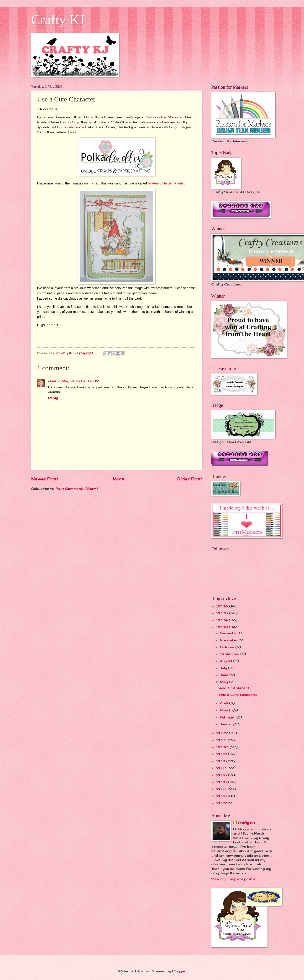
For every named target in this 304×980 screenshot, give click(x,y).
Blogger (179, 971)
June (225, 675)
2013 (222, 796)
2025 (223, 613)
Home (117, 479)
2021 (222, 740)
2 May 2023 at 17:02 (78, 381)
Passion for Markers (164, 117)
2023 (223, 627)
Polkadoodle (74, 127)
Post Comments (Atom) (77, 489)
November (229, 640)
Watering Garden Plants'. (167, 183)
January (227, 724)
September (230, 654)
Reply (53, 398)
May (224, 682)
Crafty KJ (58, 20)
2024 (223, 620)
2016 (222, 775)
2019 (222, 754)
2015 (222, 782)
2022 (223, 733)
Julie (52, 381)
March (226, 710)
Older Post (189, 479)
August (227, 661)
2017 (222, 768)
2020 (223, 747)
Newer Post (45, 479)
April (225, 703)
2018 (222, 761)
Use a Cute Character (238, 695)
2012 (222, 803)
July (224, 668)
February (228, 717)
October (228, 647)
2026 (223, 606)
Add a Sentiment (234, 688)
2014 (222, 789)
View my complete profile (233, 879)
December (229, 633)
